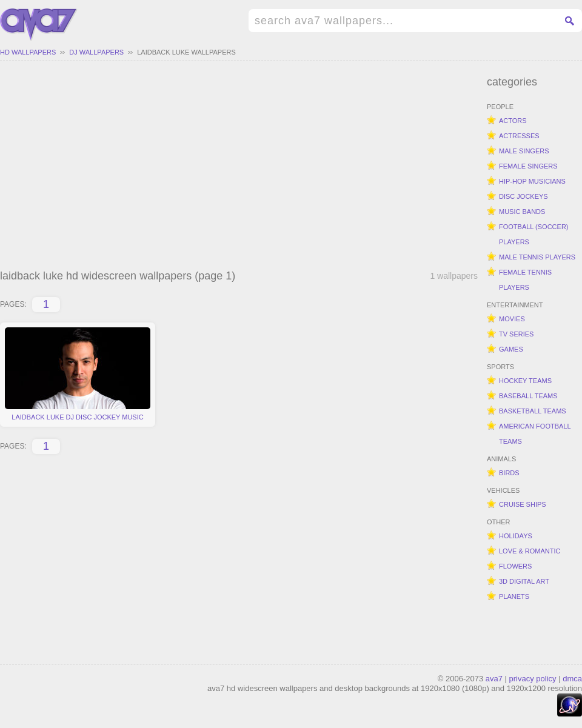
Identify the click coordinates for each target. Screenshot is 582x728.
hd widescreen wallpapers (39, 25)
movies (512, 319)
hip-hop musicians (532, 181)
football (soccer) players (534, 234)
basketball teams (533, 411)
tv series (516, 334)
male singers (524, 151)
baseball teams (528, 396)
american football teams (535, 434)
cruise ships (523, 504)
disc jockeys (523, 196)
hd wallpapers (28, 52)
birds (509, 473)
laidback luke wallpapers (186, 52)
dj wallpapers (96, 52)
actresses (519, 136)
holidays (516, 536)
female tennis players (525, 280)
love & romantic (530, 551)
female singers (528, 166)
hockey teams (525, 381)
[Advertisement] (239, 167)
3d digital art (524, 581)
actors (513, 121)
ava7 (494, 679)
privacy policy (533, 679)
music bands (522, 212)
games (511, 349)
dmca (572, 679)
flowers (515, 566)
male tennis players (537, 257)
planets (514, 596)
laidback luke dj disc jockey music (78, 374)
